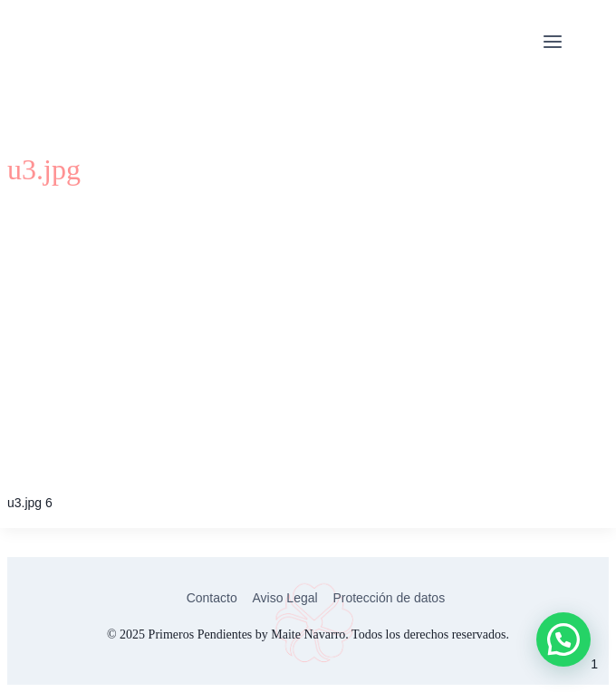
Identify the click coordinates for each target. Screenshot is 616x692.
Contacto (212, 598)
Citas (594, 43)
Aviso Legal (284, 598)
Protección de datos (389, 598)
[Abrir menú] (552, 43)
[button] (563, 639)
